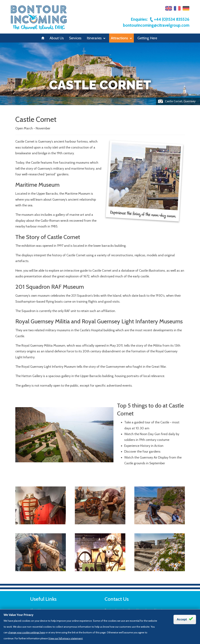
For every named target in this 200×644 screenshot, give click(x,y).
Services (75, 38)
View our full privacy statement (65, 638)
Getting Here (147, 38)
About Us (57, 38)
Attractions (121, 38)
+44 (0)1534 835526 (169, 19)
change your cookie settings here (27, 632)
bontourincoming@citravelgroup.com (156, 25)
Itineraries (96, 38)
